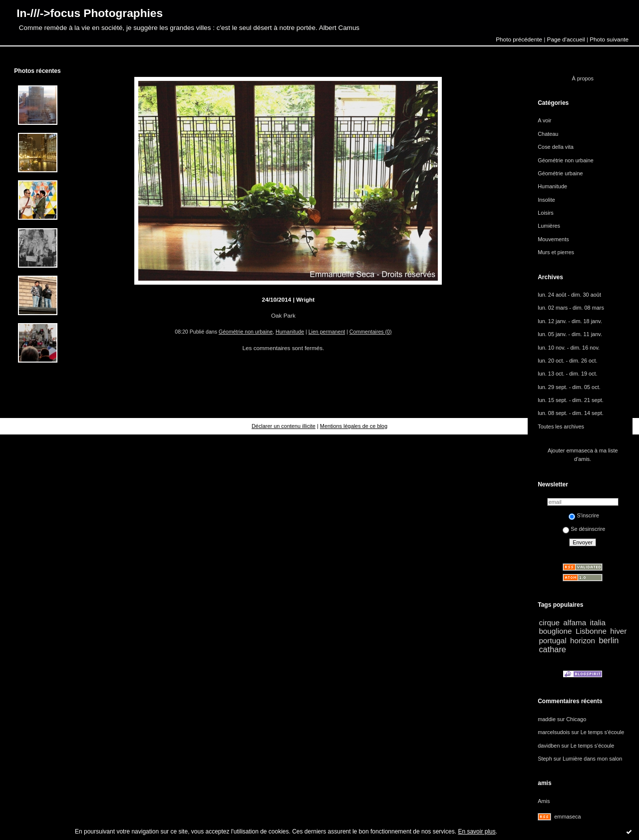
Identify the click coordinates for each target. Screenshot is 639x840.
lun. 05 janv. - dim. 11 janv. (570, 334)
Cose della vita (556, 147)
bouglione (555, 631)
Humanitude (290, 332)
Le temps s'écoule (603, 732)
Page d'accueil (566, 39)
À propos (583, 78)
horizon (583, 640)
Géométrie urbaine (560, 173)
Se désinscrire (584, 529)
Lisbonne (591, 631)
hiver (618, 631)
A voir (544, 120)
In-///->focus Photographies (90, 13)
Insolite (546, 200)
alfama (575, 623)
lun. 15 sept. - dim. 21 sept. (571, 400)
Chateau (548, 134)
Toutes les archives (561, 426)
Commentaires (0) (371, 332)
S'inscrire (584, 515)
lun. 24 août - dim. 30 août (569, 295)
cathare (552, 649)
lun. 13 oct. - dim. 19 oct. (567, 374)
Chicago (576, 719)
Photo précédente (519, 39)
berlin (609, 640)
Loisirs (546, 213)
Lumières (549, 226)
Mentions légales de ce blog (354, 426)
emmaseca (567, 817)
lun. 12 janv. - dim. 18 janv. (570, 321)
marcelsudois (554, 732)
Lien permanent (327, 332)
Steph (545, 759)
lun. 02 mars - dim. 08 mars (571, 308)
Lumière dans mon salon (592, 759)
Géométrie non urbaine (246, 332)
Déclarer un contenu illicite (284, 426)
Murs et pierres (556, 252)
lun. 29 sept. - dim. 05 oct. (569, 387)
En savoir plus (477, 832)
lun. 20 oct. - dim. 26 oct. (567, 361)
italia (598, 623)
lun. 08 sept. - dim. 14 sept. (571, 413)
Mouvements (553, 239)
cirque (549, 623)
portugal (552, 640)
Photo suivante (609, 39)
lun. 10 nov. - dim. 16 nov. (569, 348)
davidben (549, 746)
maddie (547, 719)
